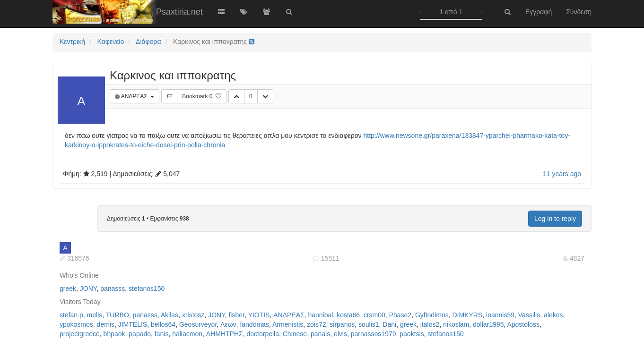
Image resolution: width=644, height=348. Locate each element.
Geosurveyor (198, 324)
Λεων (228, 324)
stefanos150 (147, 289)
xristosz (193, 315)
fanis (162, 334)
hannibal (320, 315)
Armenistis (288, 324)
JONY (88, 289)
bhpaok (114, 334)
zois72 (316, 324)
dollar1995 (488, 324)
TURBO (117, 315)
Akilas (170, 315)
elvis (340, 334)
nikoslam (456, 324)
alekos (553, 315)
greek (68, 289)
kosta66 (348, 315)
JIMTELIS (133, 324)
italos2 (430, 324)
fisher (236, 315)
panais (320, 334)
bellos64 (163, 324)
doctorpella (263, 334)
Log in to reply (555, 219)
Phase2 (400, 315)
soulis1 (369, 324)
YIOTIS (259, 315)
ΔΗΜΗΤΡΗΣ (225, 334)
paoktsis (412, 334)
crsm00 (374, 315)
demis (106, 324)
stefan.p (71, 315)
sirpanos (342, 324)
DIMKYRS (468, 315)
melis (95, 315)
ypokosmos (76, 324)
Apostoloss (523, 324)
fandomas (254, 324)
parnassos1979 (374, 334)
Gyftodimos (432, 315)
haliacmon (187, 334)
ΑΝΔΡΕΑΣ (135, 96)
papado (140, 334)
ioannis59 (500, 315)
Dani (389, 324)
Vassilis (529, 315)
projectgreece (80, 334)
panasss (113, 289)
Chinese (295, 334)
